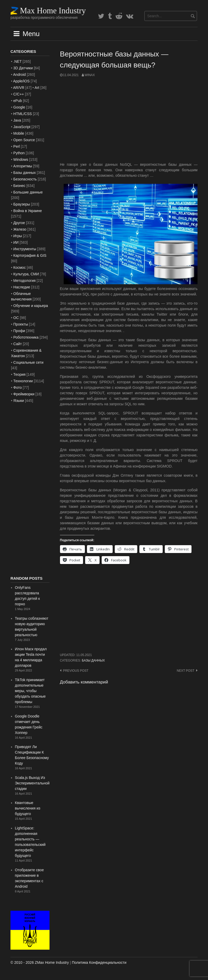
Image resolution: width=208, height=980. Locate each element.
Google (19, 107)
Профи (19, 331)
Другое (19, 223)
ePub (18, 101)
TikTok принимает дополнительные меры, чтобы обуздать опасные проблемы (30, 691)
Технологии (23, 381)
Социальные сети (28, 362)
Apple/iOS (21, 81)
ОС (16, 318)
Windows (21, 159)
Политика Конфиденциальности (99, 962)
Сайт (18, 344)
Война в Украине (28, 211)
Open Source (24, 140)
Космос (20, 267)
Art (37, 88)
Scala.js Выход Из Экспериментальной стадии (32, 783)
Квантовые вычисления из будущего (28, 808)
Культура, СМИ (26, 274)
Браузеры (22, 204)
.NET (18, 61)
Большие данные (28, 192)
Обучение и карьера (31, 306)
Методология (24, 281)
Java (17, 120)
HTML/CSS (23, 114)
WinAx (90, 75)
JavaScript (22, 127)
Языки (19, 401)
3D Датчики (23, 68)
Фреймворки (24, 394)
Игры (18, 236)
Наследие (22, 287)
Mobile (19, 133)
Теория (20, 374)
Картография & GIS (30, 255)
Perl (17, 146)
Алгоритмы (23, 166)
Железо (20, 229)
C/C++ (19, 94)
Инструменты (25, 249)
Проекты (21, 324)
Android (19, 75)
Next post (186, 671)
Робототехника (26, 337)
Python (19, 153)
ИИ (16, 242)
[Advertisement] (129, 120)
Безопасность (25, 179)
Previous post (76, 671)
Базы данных (93, 660)
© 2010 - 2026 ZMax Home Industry (40, 962)
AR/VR (19, 88)
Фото (18, 388)
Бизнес (19, 186)
